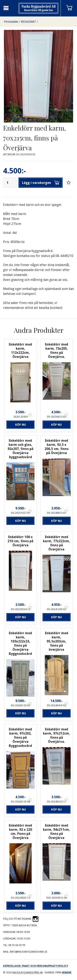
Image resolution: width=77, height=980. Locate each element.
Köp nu (21, 425)
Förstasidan (11, 22)
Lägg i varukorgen (41, 183)
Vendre (67, 973)
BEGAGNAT (28, 22)
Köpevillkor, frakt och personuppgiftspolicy (36, 966)
